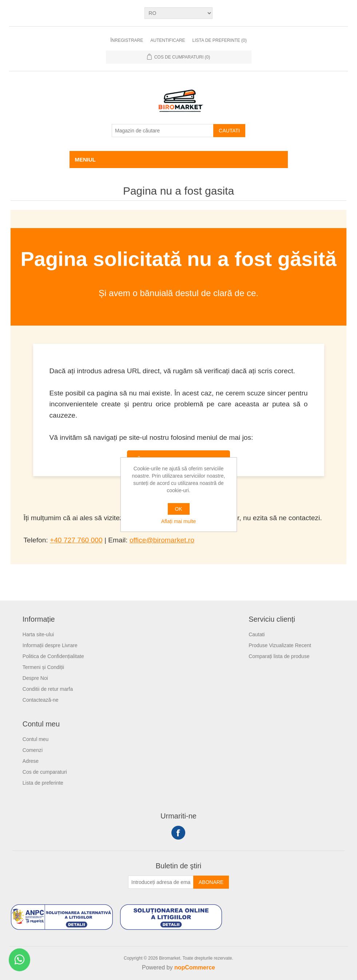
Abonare (211, 882)
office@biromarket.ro (162, 540)
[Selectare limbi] (178, 13)
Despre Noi (35, 678)
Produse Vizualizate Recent (280, 645)
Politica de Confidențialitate (53, 656)
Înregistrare (127, 40)
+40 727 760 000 (76, 540)
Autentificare (168, 40)
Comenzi (33, 750)
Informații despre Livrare (50, 645)
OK (178, 509)
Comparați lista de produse (279, 656)
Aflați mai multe (179, 521)
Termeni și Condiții (43, 667)
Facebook (178, 833)
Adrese (31, 761)
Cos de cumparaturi (45, 772)
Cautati (229, 131)
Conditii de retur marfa (48, 689)
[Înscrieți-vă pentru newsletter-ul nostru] (161, 882)
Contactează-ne (41, 700)
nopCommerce (195, 967)
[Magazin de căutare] (163, 131)
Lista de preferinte (43, 783)
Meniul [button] (86, 160)
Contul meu (36, 739)
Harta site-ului (38, 634)
